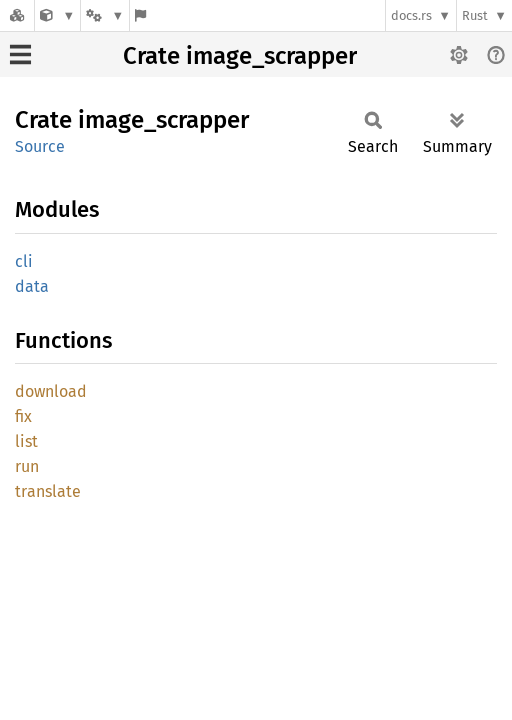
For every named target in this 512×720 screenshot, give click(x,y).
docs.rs (411, 15)
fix (23, 416)
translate (48, 491)
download (51, 391)
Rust (475, 15)
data (32, 286)
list (26, 441)
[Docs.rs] (17, 15)
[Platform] (105, 15)
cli (24, 261)
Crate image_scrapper (240, 56)
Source (40, 146)
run (27, 466)
